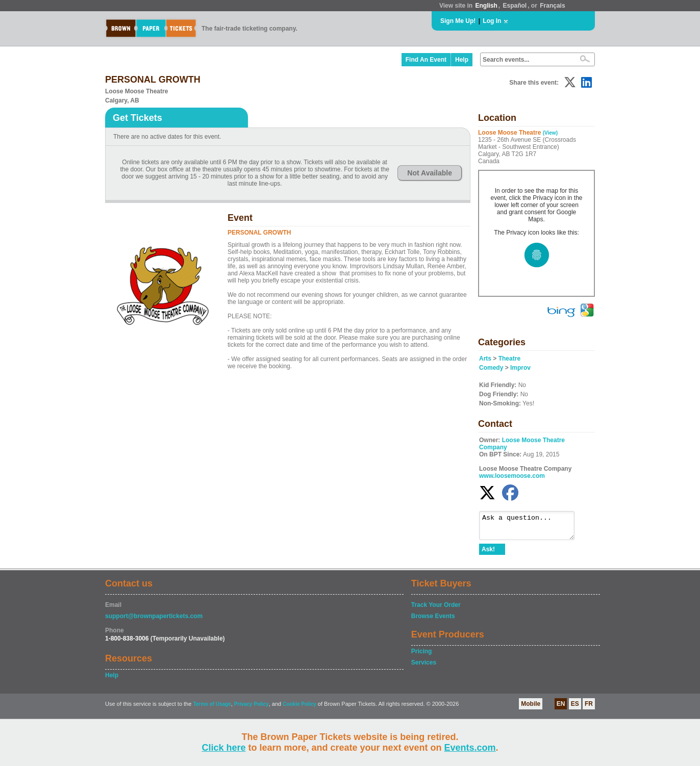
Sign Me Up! (458, 21)
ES (575, 708)
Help (462, 60)
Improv (520, 368)
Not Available (430, 173)
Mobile (531, 708)
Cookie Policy (299, 709)
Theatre (509, 359)
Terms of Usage (212, 709)
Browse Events (433, 621)
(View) (550, 133)
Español (515, 6)
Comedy (491, 368)
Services (424, 667)
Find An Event (426, 60)
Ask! (488, 554)
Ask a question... (532, 528)
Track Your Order (436, 609)
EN (561, 708)
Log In (492, 21)
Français (552, 6)
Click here (223, 748)
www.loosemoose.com (512, 476)
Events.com (470, 748)
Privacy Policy (252, 709)
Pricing (422, 656)
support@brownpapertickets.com (154, 621)
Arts (485, 359)
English (486, 6)
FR (589, 708)
